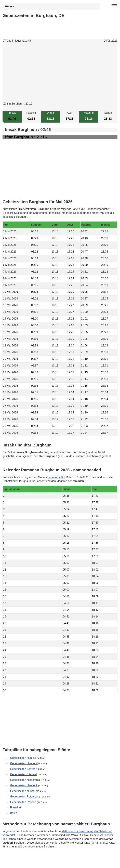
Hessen (10, 6)
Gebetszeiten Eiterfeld (23, 774)
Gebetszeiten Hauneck (24, 785)
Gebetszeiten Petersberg (25, 796)
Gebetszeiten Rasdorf (23, 802)
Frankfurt (16, 807)
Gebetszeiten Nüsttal (23, 791)
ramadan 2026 (56, 477)
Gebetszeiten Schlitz (22, 769)
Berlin (14, 813)
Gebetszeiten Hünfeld (23, 758)
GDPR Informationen (15, 863)
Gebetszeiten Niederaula (25, 780)
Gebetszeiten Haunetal (24, 763)
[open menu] (114, 6)
